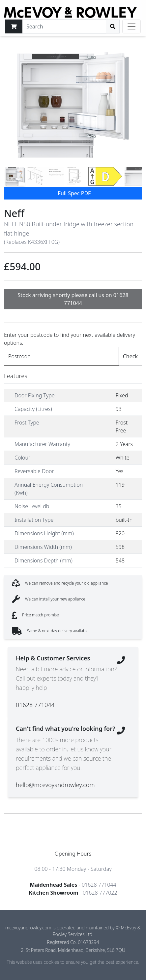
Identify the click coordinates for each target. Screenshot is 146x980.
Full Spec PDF (74, 193)
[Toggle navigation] (131, 26)
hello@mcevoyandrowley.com (55, 785)
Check (130, 356)
